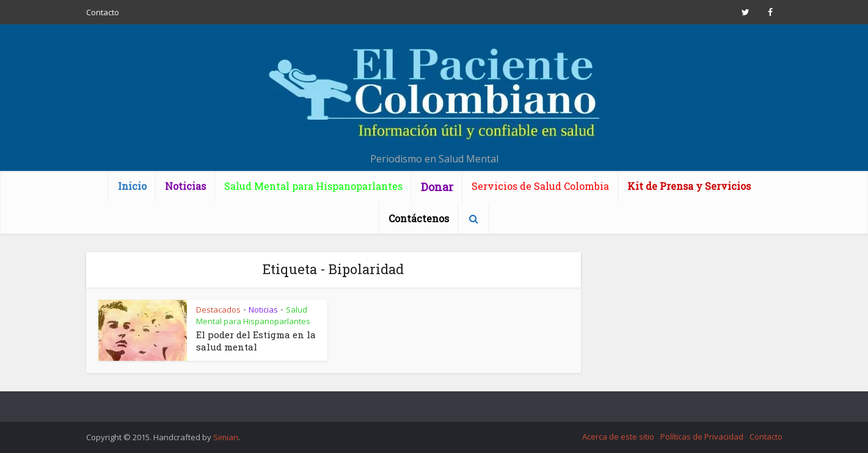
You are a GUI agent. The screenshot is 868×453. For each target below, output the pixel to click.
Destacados (218, 310)
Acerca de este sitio (618, 437)
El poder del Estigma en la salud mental (256, 341)
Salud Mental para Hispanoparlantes (253, 315)
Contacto (103, 12)
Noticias (263, 310)
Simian (226, 437)
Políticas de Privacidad (702, 437)
